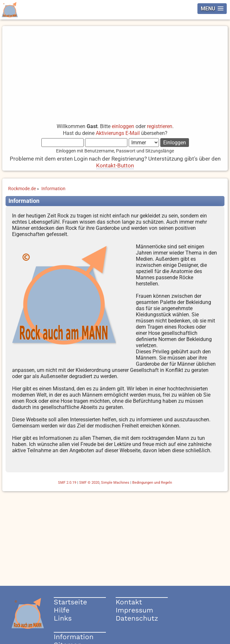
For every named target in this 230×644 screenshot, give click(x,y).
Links (63, 618)
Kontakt (129, 602)
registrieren (160, 126)
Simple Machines (115, 483)
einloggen (123, 126)
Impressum (134, 610)
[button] (212, 9)
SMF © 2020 (89, 483)
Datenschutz (137, 618)
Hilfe (62, 610)
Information (74, 637)
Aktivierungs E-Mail (118, 133)
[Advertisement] (115, 72)
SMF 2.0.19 (67, 483)
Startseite (70, 602)
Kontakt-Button (115, 165)
